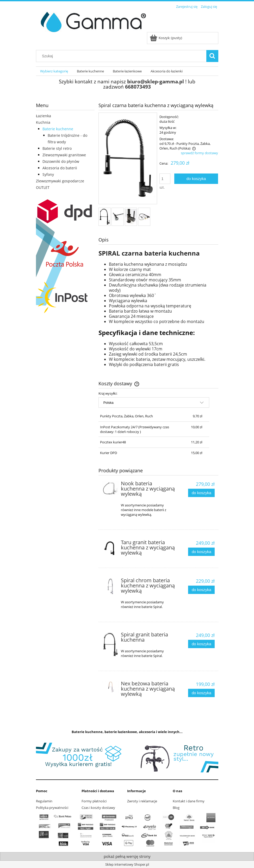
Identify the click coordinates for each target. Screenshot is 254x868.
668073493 (138, 87)
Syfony (48, 174)
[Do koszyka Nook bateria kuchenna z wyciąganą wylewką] (201, 493)
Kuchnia (43, 122)
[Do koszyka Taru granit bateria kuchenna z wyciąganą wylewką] (201, 552)
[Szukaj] (212, 56)
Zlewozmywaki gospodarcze (60, 181)
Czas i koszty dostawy (98, 808)
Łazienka (44, 116)
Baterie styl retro (57, 148)
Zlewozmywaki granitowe (64, 155)
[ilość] (165, 179)
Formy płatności (94, 801)
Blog (176, 808)
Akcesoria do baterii (60, 168)
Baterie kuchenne (58, 129)
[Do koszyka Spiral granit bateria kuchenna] (201, 644)
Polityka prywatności (52, 808)
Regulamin (44, 801)
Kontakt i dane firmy (189, 801)
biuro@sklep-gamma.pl (156, 81)
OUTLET (43, 187)
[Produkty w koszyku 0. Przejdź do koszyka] (166, 38)
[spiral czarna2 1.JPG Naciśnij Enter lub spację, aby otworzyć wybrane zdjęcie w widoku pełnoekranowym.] (128, 159)
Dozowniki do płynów (61, 161)
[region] (127, 758)
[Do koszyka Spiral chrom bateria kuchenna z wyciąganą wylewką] (201, 590)
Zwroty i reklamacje (142, 801)
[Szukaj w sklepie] (122, 56)
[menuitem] (54, 71)
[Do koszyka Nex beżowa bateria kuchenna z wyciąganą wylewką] (201, 693)
